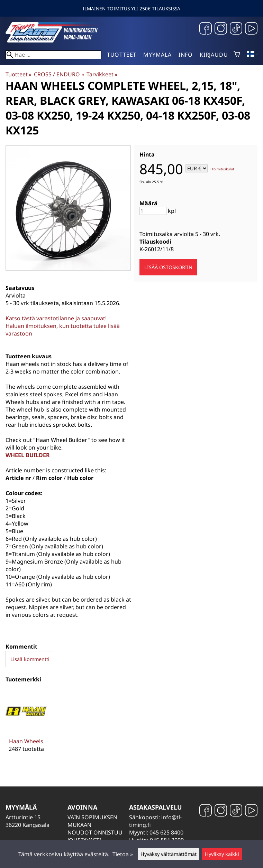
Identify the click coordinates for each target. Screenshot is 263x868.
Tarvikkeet (102, 74)
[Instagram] (221, 29)
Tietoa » (123, 854)
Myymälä (157, 55)
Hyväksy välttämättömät (169, 854)
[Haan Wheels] (26, 727)
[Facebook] (206, 29)
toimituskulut (223, 169)
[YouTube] (251, 29)
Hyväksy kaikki (222, 854)
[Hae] (53, 55)
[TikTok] (236, 29)
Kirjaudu (214, 55)
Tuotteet (122, 55)
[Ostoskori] (237, 55)
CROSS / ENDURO (59, 74)
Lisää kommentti (30, 659)
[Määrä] (153, 211)
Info (186, 55)
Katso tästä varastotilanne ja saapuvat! (56, 318)
